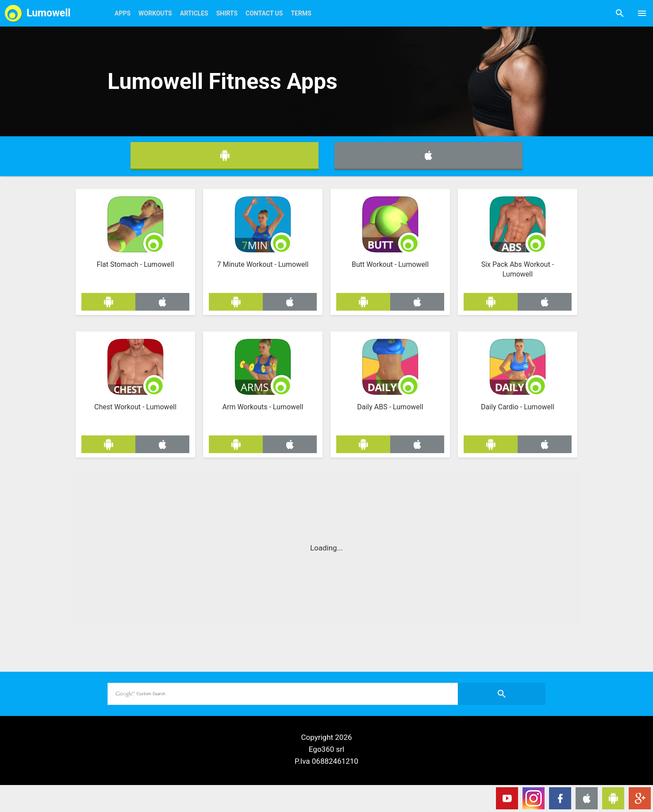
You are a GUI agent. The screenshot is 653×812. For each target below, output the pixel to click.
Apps (123, 13)
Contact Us (264, 13)
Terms (301, 13)
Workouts (155, 13)
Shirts (227, 13)
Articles (194, 13)
